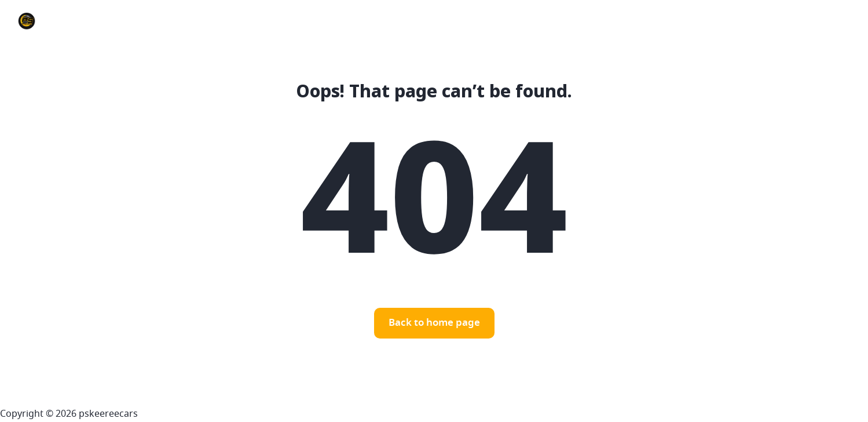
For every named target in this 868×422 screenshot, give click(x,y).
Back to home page (434, 323)
